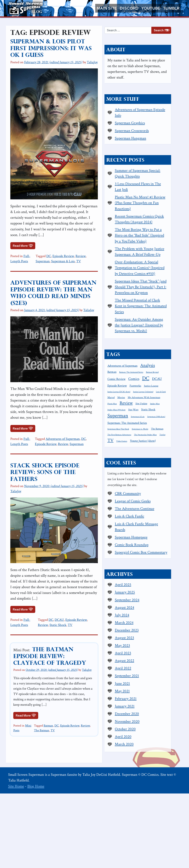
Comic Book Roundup (153, 613)
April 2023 (145, 728)
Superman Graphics (152, 128)
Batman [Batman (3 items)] (151, 417)
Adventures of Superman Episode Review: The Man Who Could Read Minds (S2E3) (60, 278)
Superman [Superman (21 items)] (157, 473)
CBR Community (150, 562)
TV (69, 250)
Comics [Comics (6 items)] (156, 430)
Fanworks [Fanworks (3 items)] (170, 437)
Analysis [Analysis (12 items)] (136, 417)
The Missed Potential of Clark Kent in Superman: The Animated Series (156, 346)
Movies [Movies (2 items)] (133, 454)
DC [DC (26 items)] (167, 430)
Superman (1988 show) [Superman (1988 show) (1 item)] (155, 480)
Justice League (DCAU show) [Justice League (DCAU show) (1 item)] (158, 443)
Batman (53, 705)
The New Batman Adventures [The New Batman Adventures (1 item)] (156, 498)
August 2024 (146, 682)
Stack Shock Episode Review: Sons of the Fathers (58, 461)
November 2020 (149, 796)
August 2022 (146, 735)
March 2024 (146, 697)
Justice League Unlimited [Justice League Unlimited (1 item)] (139, 449)
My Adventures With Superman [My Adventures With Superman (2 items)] (156, 454)
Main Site (107, 8)
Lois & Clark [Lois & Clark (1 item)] (157, 449)
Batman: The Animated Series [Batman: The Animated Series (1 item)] (141, 423)
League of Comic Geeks (154, 570)
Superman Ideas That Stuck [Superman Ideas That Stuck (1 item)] (140, 492)
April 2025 (145, 659)
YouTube (151, 8)
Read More (24, 234)
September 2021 (149, 750)
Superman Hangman (152, 143)
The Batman (104, 705)
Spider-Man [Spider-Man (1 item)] (134, 467)
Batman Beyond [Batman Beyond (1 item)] (162, 423)
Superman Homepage (153, 606)
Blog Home (36, 861)
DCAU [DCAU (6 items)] (134, 437)
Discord (129, 8)
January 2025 (147, 667)
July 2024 (144, 690)
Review (87, 245)
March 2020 (146, 819)
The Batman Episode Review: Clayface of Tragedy (63, 644)
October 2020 (147, 804)
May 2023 (144, 720)
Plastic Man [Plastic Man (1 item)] (134, 461)
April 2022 (145, 743)
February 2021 (147, 773)
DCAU (66, 611)
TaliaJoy (92, 56)
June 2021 (144, 758)
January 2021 (146, 781)
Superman (100, 245)
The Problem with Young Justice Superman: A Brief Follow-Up (156, 277)
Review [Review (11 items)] (148, 460)
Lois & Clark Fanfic (151, 585)
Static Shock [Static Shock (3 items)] (136, 473)
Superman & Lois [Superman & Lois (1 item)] (136, 480)
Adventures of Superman (69, 432)
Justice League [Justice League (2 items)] (136, 443)
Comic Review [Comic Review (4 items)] (138, 430)
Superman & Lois (54, 250)
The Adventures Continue (156, 577)
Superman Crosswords (154, 135)
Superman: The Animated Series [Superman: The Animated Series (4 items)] (149, 486)
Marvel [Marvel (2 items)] (168, 449)
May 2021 (144, 766)
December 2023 (148, 705)
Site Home (16, 861)
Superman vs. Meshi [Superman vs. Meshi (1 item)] (162, 492)
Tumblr (171, 8)
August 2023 (146, 712)
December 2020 (149, 788)
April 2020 (145, 811)
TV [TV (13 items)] (166, 503)
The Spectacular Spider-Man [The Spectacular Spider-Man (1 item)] (141, 504)
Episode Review (69, 245)
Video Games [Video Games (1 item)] (135, 510)
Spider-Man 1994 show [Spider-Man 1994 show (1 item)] (151, 467)
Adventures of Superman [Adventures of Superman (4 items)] (144, 411)
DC (55, 245)
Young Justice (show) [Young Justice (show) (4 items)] (156, 510)
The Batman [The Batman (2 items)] (135, 497)
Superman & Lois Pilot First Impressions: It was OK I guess (59, 45)
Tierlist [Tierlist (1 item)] (158, 504)
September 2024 (149, 674)
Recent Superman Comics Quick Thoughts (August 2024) (156, 233)
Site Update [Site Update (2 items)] (163, 461)
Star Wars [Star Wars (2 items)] (167, 467)
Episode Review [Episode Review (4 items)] (151, 437)
